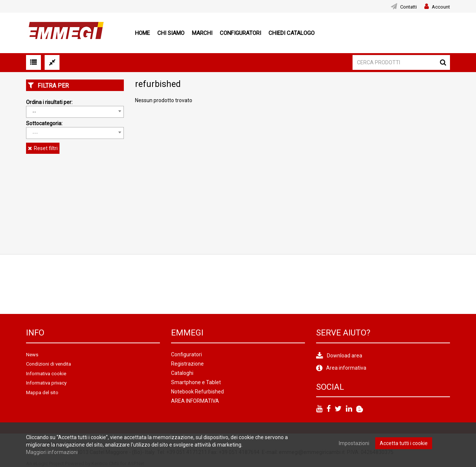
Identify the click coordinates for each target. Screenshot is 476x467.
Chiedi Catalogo (292, 33)
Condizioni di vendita (49, 364)
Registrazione (187, 364)
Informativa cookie (46, 374)
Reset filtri (46, 148)
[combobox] (75, 112)
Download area (345, 356)
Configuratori (240, 33)
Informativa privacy (46, 383)
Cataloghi (182, 373)
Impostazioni (354, 443)
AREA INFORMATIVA (195, 401)
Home (142, 33)
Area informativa (346, 368)
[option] (57, 284)
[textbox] (75, 133)
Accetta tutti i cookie (404, 443)
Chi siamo (171, 33)
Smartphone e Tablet (196, 382)
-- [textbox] (34, 112)
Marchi (202, 33)
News (32, 355)
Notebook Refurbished (197, 392)
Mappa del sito (42, 393)
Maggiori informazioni (52, 452)
